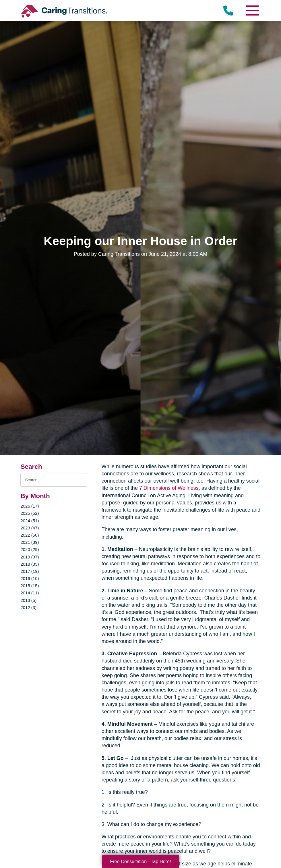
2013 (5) (28, 600)
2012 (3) (28, 607)
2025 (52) (30, 513)
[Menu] (252, 10)
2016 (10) (30, 578)
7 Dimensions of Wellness (169, 488)
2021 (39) (30, 542)
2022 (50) (30, 535)
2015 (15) (30, 586)
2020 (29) (30, 549)
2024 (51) (30, 521)
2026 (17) (30, 506)
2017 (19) (30, 571)
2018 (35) (30, 564)
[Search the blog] (54, 480)
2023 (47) (30, 528)
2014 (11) (30, 593)
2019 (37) (30, 557)
